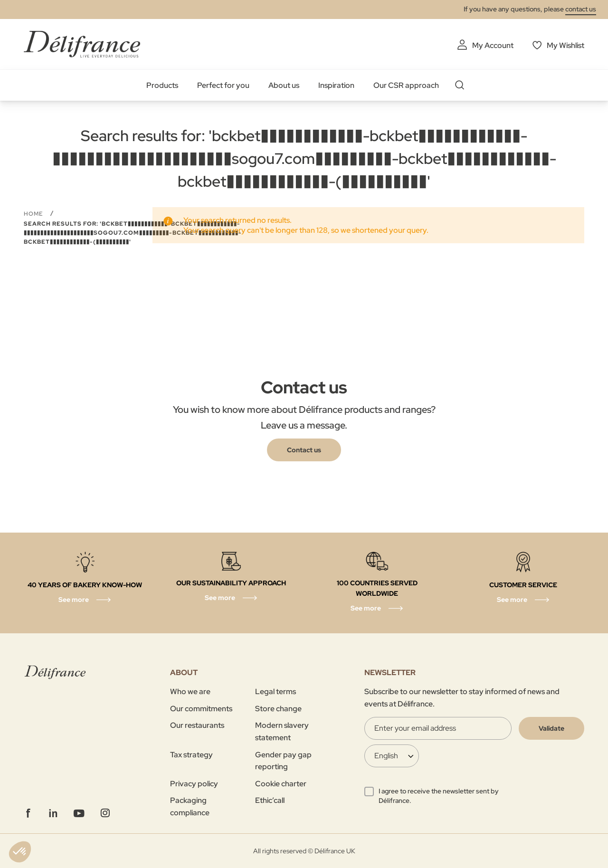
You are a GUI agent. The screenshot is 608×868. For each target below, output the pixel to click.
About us (284, 85)
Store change (278, 709)
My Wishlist (565, 45)
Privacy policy (194, 784)
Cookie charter (281, 784)
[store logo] (82, 44)
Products (162, 85)
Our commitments (201, 709)
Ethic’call (270, 800)
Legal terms (275, 692)
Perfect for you (223, 85)
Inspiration (336, 85)
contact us (581, 9)
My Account (493, 45)
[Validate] (551, 728)
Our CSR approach (406, 85)
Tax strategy (191, 755)
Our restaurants (197, 725)
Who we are (190, 692)
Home (34, 214)
